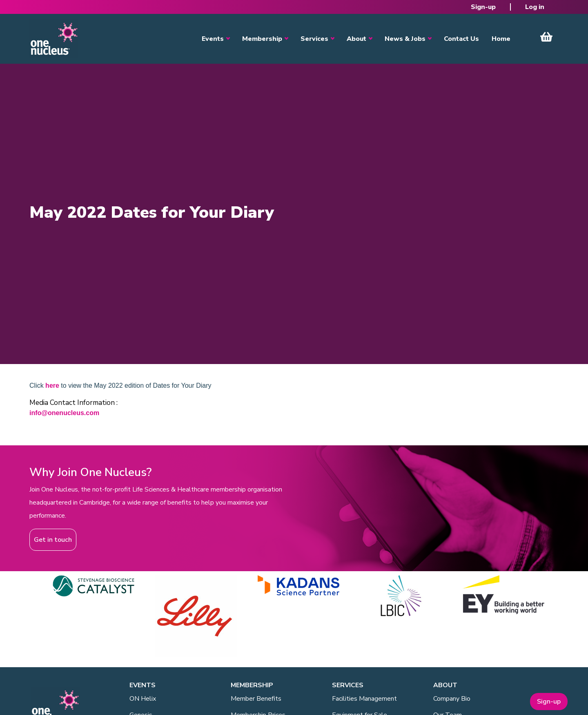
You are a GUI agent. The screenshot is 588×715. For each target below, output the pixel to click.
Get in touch (53, 540)
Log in (535, 7)
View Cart (546, 37)
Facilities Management (364, 699)
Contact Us (461, 39)
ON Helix (143, 699)
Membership (262, 39)
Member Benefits (256, 699)
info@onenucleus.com (64, 413)
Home (501, 39)
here (52, 385)
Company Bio (452, 699)
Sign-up (483, 7)
